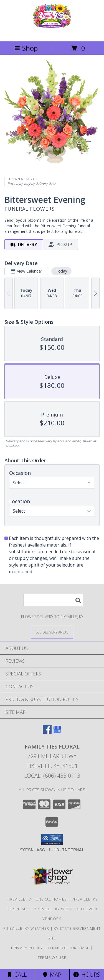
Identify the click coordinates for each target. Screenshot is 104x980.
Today (61, 271)
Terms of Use (52, 957)
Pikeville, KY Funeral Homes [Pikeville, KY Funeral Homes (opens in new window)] (37, 899)
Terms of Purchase (69, 948)
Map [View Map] (52, 975)
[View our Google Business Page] (57, 732)
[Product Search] (53, 600)
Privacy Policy (27, 948)
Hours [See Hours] (87, 975)
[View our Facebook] (47, 732)
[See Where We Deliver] (52, 632)
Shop (26, 48)
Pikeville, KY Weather (26, 928)
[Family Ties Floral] (52, 33)
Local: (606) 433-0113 (52, 776)
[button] (52, 839)
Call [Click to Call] (17, 975)
